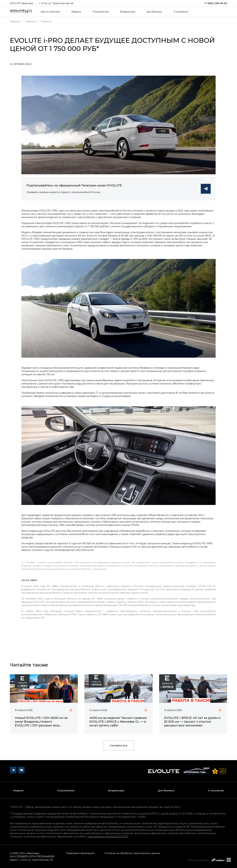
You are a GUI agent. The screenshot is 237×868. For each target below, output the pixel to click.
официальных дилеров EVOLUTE (108, 837)
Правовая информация (80, 853)
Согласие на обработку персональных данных (132, 853)
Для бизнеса (154, 12)
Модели (76, 12)
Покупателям (101, 12)
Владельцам (128, 12)
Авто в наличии (50, 12)
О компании (181, 12)
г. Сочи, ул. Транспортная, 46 (56, 3)
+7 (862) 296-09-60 (216, 3)
